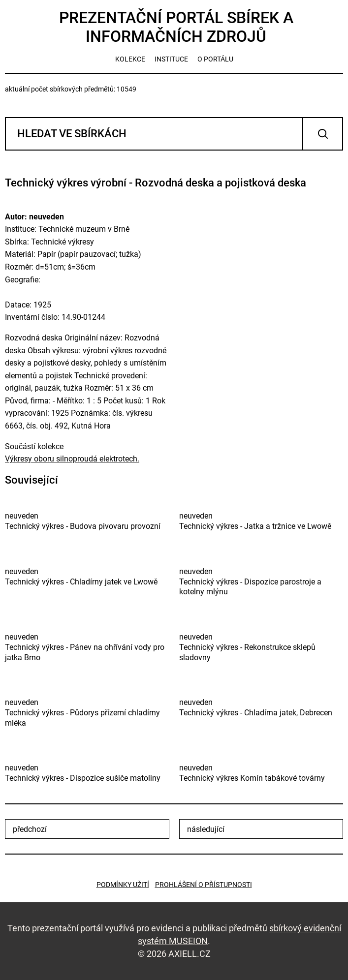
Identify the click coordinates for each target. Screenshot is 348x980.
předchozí (30, 829)
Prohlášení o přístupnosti (204, 885)
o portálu (215, 59)
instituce (171, 59)
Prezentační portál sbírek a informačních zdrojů (176, 27)
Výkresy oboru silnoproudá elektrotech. (72, 459)
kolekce (130, 59)
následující (206, 829)
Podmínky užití (123, 885)
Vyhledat (323, 134)
